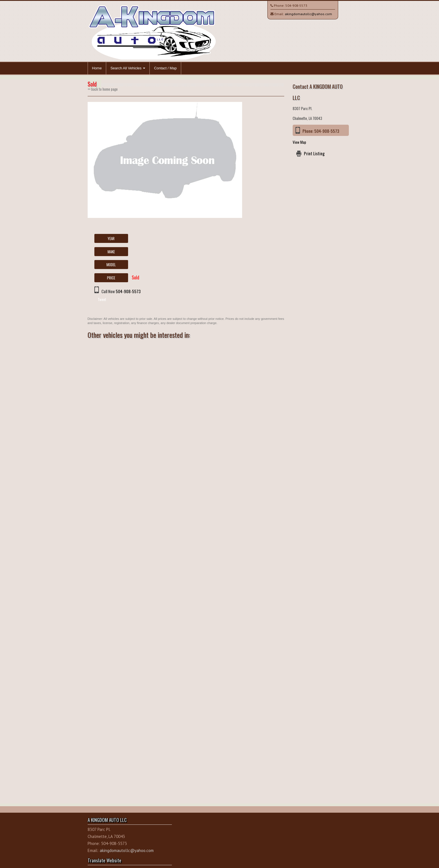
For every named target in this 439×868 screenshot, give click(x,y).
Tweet (102, 299)
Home (97, 68)
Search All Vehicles (128, 68)
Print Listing (314, 153)
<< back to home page (103, 89)
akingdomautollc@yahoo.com (308, 14)
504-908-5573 (296, 5)
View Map (299, 142)
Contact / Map (165, 68)
